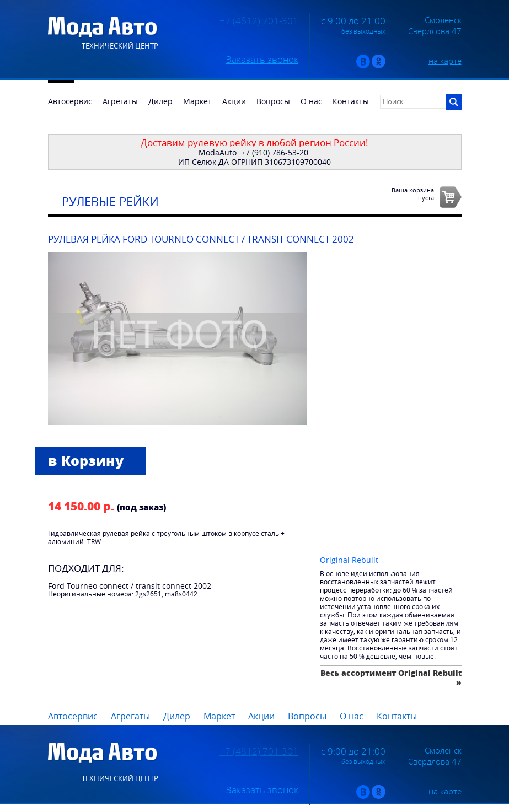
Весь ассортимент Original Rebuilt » (391, 677)
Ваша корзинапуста (413, 193)
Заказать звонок (262, 60)
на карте (445, 61)
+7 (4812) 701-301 (259, 21)
